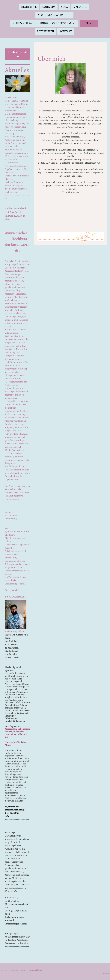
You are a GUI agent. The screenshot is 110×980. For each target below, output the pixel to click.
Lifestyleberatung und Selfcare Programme (44, 23)
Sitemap (23, 970)
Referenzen (45, 31)
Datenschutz (14, 970)
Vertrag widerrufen (36, 970)
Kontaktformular (17, 54)
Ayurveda (49, 7)
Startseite (29, 7)
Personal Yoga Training (54, 15)
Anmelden (106, 973)
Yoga (64, 7)
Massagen (80, 7)
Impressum (4, 970)
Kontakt (66, 31)
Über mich (89, 23)
